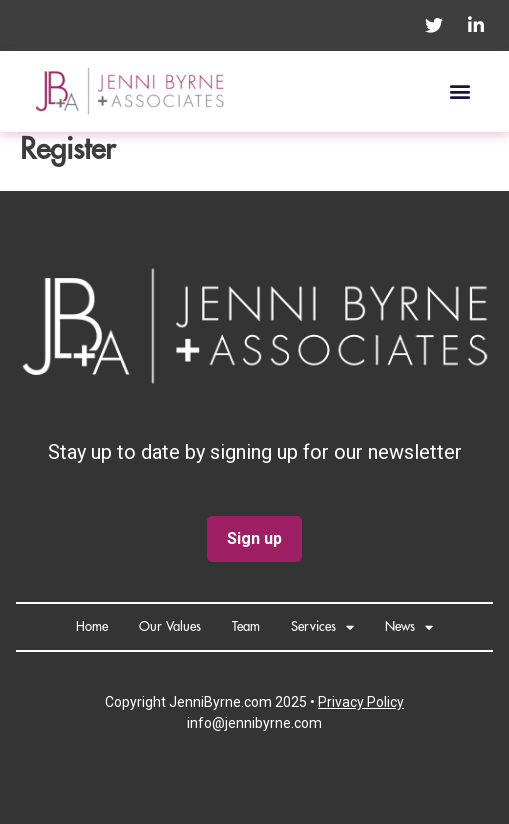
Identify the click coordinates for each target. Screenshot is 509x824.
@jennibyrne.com (267, 723)
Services (322, 627)
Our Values (170, 626)
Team (246, 626)
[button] (459, 91)
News (409, 627)
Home (92, 626)
